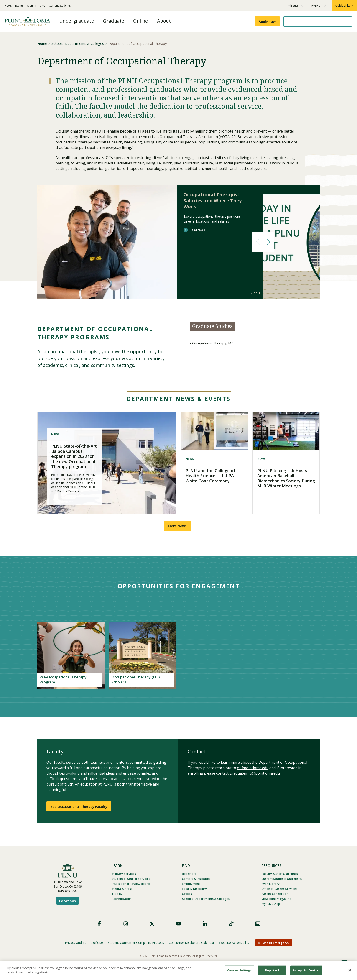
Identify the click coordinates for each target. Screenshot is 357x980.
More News (177, 526)
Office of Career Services (279, 889)
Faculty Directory (194, 889)
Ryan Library (270, 884)
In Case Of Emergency (274, 943)
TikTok (231, 924)
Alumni (32, 6)
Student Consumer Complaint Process (136, 943)
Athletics (296, 7)
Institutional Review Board (131, 884)
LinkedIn (205, 924)
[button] (258, 242)
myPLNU (318, 7)
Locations (68, 901)
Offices (187, 894)
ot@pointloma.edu (253, 768)
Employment (191, 884)
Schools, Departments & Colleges (78, 43)
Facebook (99, 924)
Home (42, 43)
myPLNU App (271, 904)
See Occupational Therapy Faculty (79, 806)
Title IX (117, 894)
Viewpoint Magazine (276, 899)
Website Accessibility (234, 943)
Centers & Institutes (196, 879)
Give (42, 6)
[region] (178, 971)
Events (19, 6)
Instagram (126, 924)
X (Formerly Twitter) (152, 924)
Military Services (124, 874)
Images (258, 924)
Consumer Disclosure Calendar (191, 943)
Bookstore (189, 874)
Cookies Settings (239, 970)
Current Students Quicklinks (282, 879)
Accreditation (122, 899)
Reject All (272, 970)
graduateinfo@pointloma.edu (255, 773)
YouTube (178, 924)
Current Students (60, 6)
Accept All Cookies (306, 970)
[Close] (350, 970)
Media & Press (122, 889)
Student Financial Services (131, 879)
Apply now (267, 21)
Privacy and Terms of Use (84, 943)
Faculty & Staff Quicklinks (280, 874)
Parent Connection (275, 894)
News (8, 6)
